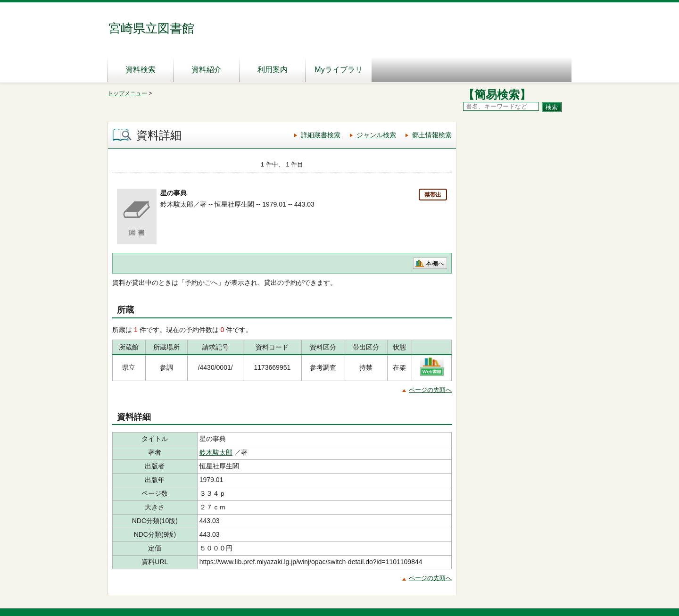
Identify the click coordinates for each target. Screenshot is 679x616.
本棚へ (435, 263)
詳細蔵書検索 (321, 135)
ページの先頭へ (430, 390)
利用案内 (273, 70)
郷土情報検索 (432, 135)
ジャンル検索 (376, 135)
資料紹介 (207, 70)
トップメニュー (127, 93)
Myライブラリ (338, 70)
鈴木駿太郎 (216, 452)
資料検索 (141, 70)
